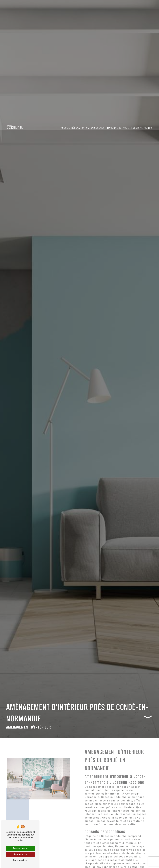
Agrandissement (96, 128)
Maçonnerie (114, 128)
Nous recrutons (133, 128)
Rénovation (78, 128)
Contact (149, 128)
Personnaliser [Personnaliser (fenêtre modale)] (20, 860)
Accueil (65, 128)
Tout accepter (20, 848)
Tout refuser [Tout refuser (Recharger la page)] (20, 854)
